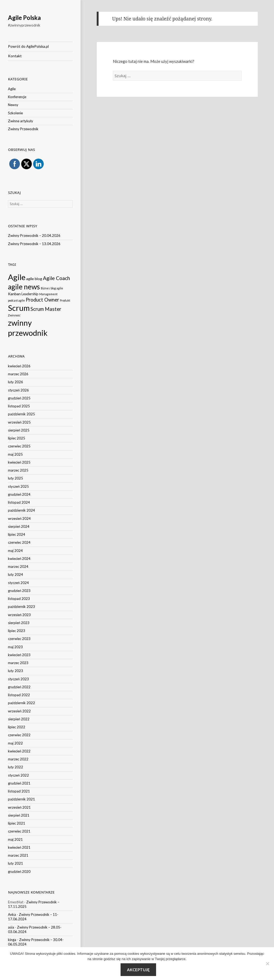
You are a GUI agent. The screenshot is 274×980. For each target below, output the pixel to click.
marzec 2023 (18, 663)
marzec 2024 (18, 567)
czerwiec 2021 (19, 831)
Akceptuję (138, 970)
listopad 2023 (19, 599)
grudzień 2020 (19, 872)
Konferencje (17, 97)
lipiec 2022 (17, 727)
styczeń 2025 (18, 486)
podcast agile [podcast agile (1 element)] (16, 300)
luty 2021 (16, 863)
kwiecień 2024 (19, 559)
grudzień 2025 (19, 398)
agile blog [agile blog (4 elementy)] (34, 279)
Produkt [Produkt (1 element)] (65, 300)
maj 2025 (15, 454)
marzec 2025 (18, 470)
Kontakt (15, 56)
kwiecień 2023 (19, 655)
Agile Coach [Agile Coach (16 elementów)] (56, 278)
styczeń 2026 (18, 390)
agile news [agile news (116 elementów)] (24, 287)
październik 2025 (21, 414)
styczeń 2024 (18, 583)
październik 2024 (21, 510)
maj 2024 (15, 551)
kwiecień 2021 (19, 847)
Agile (12, 89)
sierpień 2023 (19, 623)
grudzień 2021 (19, 783)
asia (11, 927)
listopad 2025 (19, 406)
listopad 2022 (19, 695)
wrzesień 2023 (19, 615)
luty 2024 (16, 574)
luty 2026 (16, 382)
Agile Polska (24, 18)
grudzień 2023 (19, 591)
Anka (12, 914)
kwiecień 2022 (19, 751)
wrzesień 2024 (19, 519)
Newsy (13, 105)
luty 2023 (16, 671)
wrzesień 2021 (19, 807)
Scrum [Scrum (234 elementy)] (19, 308)
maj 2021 (15, 839)
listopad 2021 (19, 791)
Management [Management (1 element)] (48, 294)
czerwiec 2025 (19, 446)
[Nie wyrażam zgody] (267, 964)
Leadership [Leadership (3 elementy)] (30, 294)
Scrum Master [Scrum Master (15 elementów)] (46, 309)
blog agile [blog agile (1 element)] (57, 288)
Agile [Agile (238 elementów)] (17, 277)
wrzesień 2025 (19, 422)
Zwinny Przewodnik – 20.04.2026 (34, 236)
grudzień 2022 (19, 687)
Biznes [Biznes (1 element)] (45, 288)
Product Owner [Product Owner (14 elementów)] (42, 300)
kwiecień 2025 (19, 462)
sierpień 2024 (19, 526)
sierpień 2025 (19, 430)
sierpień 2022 (19, 719)
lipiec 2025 (17, 438)
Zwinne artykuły (21, 121)
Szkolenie (15, 113)
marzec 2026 (18, 374)
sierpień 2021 (19, 815)
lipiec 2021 (17, 823)
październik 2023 (21, 607)
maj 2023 (15, 647)
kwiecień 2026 (19, 366)
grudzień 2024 (19, 494)
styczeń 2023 (18, 679)
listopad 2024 (19, 502)
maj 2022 (15, 743)
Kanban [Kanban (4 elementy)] (14, 294)
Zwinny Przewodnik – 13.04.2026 (34, 244)
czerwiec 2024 (19, 542)
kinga (12, 940)
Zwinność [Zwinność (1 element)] (14, 315)
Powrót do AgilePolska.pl (28, 46)
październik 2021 (21, 799)
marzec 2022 (18, 759)
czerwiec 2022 (19, 735)
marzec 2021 (18, 855)
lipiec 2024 (17, 534)
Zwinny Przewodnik (23, 129)
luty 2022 (16, 767)
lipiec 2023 (17, 631)
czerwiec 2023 (19, 639)
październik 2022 (21, 703)
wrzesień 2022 (19, 711)
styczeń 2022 (18, 775)
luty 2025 (16, 478)
